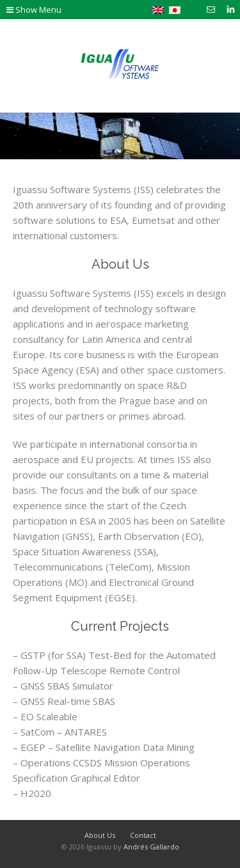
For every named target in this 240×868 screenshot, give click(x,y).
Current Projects (120, 626)
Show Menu (34, 10)
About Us (120, 264)
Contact (143, 835)
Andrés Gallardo (151, 847)
